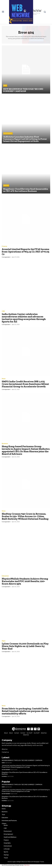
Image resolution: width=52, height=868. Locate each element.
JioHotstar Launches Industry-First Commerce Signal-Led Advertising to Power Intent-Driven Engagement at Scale (26, 766)
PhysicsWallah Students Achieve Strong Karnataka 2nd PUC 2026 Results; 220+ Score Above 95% (25, 581)
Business (6, 185)
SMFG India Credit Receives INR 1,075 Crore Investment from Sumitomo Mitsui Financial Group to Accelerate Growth (25, 384)
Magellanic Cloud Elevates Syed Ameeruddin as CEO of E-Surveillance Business (25, 773)
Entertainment (8, 133)
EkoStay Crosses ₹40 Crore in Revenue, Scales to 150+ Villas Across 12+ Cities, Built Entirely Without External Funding (25, 516)
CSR (3, 311)
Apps (4, 641)
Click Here (27, 865)
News (5, 85)
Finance (4, 246)
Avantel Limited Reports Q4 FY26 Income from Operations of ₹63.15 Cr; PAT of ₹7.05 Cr (26, 252)
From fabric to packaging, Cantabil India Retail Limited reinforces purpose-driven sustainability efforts (25, 711)
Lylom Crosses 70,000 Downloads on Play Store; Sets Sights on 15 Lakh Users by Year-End (25, 646)
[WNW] (19, 729)
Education (5, 576)
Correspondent (6, 257)
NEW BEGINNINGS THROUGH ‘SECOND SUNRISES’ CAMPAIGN (22, 760)
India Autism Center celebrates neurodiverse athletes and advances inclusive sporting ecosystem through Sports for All (24, 318)
